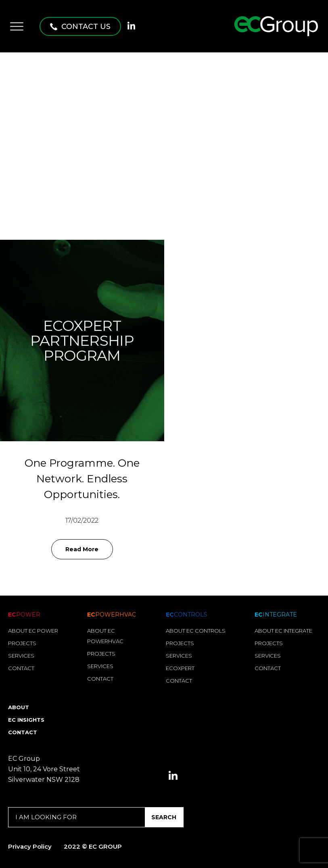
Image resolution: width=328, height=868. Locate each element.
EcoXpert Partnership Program (82, 341)
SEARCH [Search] (164, 817)
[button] (80, 26)
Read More (82, 549)
